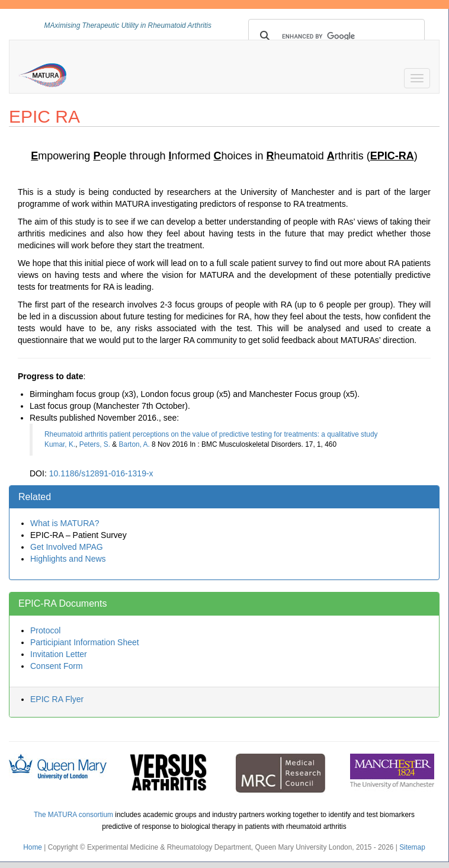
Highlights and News (68, 559)
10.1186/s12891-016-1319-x (101, 473)
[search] (335, 36)
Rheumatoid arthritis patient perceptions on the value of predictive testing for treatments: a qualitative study (211, 434)
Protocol (45, 630)
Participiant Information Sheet (85, 642)
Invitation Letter (59, 654)
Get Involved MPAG (67, 547)
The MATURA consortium (73, 815)
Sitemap (412, 847)
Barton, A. (134, 444)
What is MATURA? (65, 523)
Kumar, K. (60, 444)
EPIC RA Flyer (57, 699)
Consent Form (57, 666)
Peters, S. (95, 444)
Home (33, 847)
